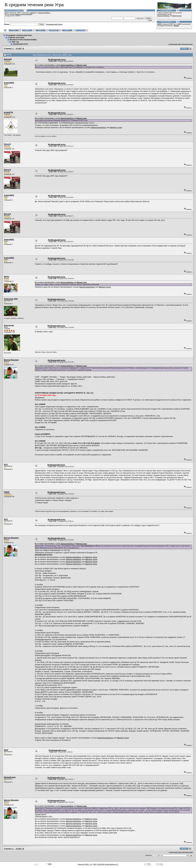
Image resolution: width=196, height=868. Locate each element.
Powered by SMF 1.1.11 (85, 864)
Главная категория (16, 37)
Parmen (176, 26)
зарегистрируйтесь (44, 13)
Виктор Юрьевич (11, 360)
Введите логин (177, 16)
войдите (33, 13)
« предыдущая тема (174, 44)
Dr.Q (6, 464)
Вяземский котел (21, 44)
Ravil (6, 750)
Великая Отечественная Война (23, 40)
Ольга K (7, 144)
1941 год (15, 42)
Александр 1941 (11, 299)
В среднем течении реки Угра (19, 35)
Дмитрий (8, 59)
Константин (9, 325)
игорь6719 (8, 112)
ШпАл (7, 276)
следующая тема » (187, 44)
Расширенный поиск (54, 24)
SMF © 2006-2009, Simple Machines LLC (106, 864)
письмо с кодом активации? (24, 14)
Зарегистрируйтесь (163, 16)
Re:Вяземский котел (57, 60)
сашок (7, 492)
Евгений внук (10, 777)
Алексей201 (9, 83)
